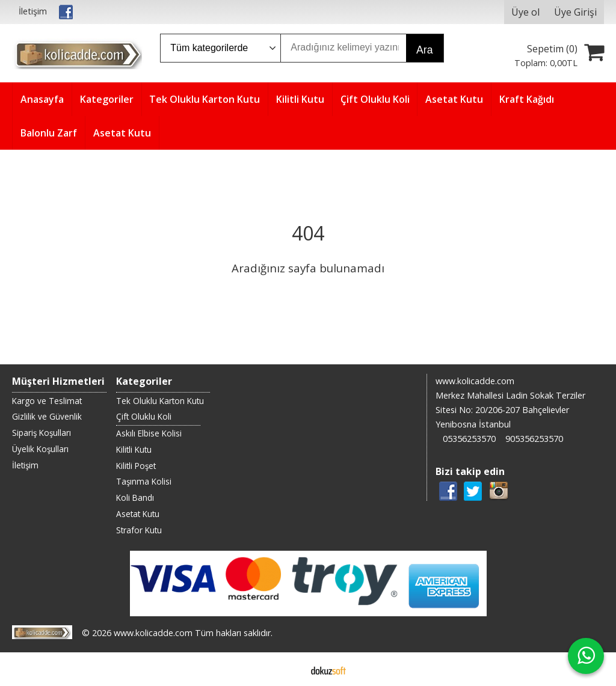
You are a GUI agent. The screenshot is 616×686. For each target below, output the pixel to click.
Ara (424, 50)
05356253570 (469, 439)
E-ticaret (289, 669)
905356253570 (534, 439)
